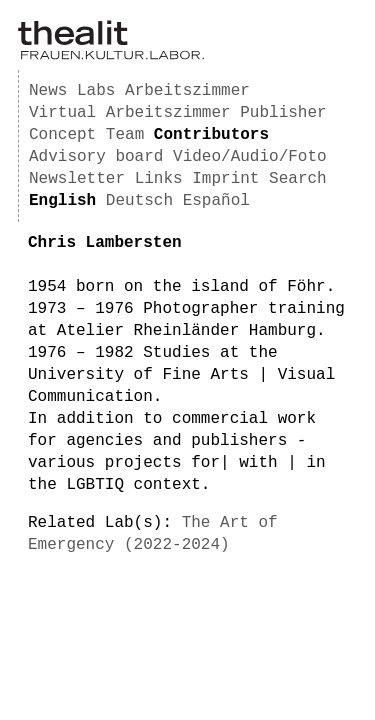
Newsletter (77, 179)
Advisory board (96, 157)
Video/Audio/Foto (250, 157)
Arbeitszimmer (187, 91)
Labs (96, 91)
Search (298, 179)
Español (216, 201)
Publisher (283, 113)
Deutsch (139, 201)
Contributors (211, 135)
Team (125, 135)
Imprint (225, 179)
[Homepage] (111, 56)
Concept (62, 135)
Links (159, 179)
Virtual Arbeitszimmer (130, 113)
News (48, 91)
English (62, 201)
